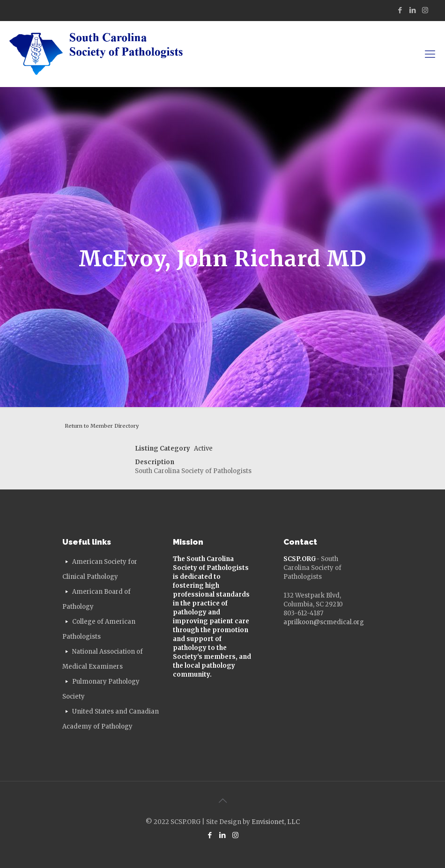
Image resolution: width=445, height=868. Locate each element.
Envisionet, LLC (276, 822)
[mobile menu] (430, 54)
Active (203, 449)
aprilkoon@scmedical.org (324, 622)
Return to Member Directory (102, 426)
